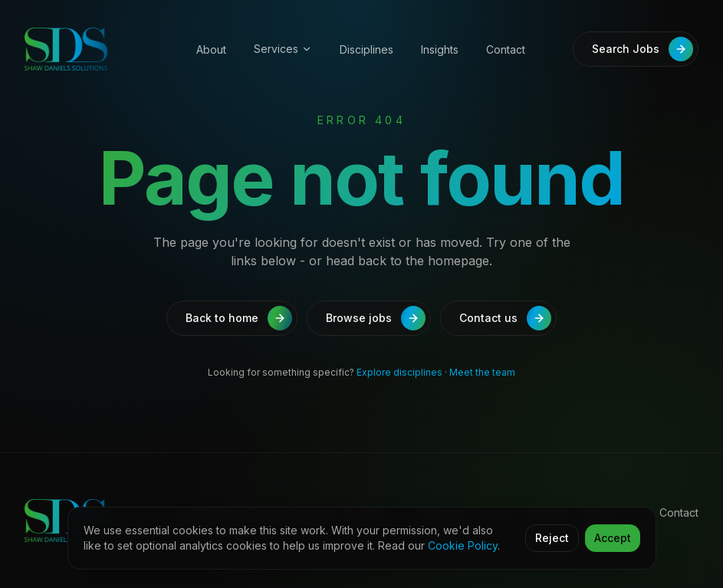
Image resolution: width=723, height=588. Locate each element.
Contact (506, 49)
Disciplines (366, 49)
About (211, 49)
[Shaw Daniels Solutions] (92, 49)
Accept (613, 538)
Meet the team (482, 372)
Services (283, 49)
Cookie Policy (463, 545)
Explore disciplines (399, 372)
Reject (552, 538)
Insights (440, 49)
